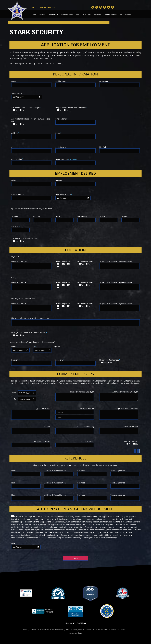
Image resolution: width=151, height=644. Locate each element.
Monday (42, 218)
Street (76, 135)
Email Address (76, 121)
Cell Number (32, 161)
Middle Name (76, 83)
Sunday (20, 218)
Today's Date (27, 95)
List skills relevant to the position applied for (75, 322)
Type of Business (31, 414)
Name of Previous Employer (75, 396)
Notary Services (67, 14)
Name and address (32, 265)
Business (92, 472)
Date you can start (73, 196)
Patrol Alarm (53, 14)
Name (32, 83)
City (32, 149)
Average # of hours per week (119, 414)
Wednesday (86, 218)
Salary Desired (32, 196)
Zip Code (119, 149)
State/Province (76, 149)
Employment (86, 14)
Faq (121, 14)
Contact (128, 14)
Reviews (114, 630)
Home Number (76, 161)
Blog (77, 14)
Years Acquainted (125, 472)
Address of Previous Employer (119, 396)
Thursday (108, 218)
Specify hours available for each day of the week (32, 209)
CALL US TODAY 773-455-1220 (43, 7)
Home (34, 14)
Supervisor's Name (31, 443)
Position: (32, 362)
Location (76, 182)
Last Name (119, 83)
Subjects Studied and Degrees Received (119, 265)
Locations (97, 14)
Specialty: (76, 362)
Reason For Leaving (75, 430)
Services (42, 14)
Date (26, 545)
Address (32, 135)
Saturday (20, 228)
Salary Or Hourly (75, 410)
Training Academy (110, 14)
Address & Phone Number (59, 472)
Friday (131, 218)
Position (32, 182)
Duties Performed (119, 430)
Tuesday (65, 218)
